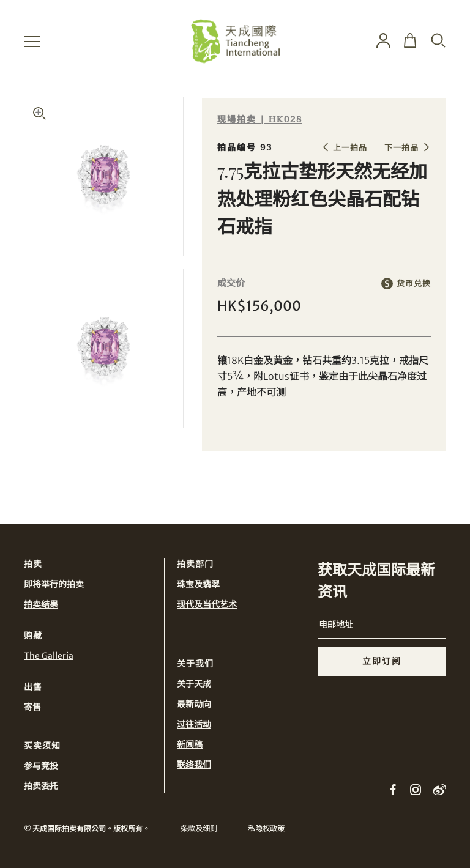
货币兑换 (414, 284)
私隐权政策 (266, 829)
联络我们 (194, 765)
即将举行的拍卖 (54, 584)
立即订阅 (382, 661)
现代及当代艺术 (207, 604)
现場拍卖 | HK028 (260, 120)
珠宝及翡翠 (198, 584)
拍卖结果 (41, 604)
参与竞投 (41, 766)
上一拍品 (350, 148)
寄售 (32, 707)
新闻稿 (190, 744)
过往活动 (194, 724)
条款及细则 (199, 829)
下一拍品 (401, 148)
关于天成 (194, 684)
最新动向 (194, 704)
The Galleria (49, 656)
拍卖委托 (41, 786)
